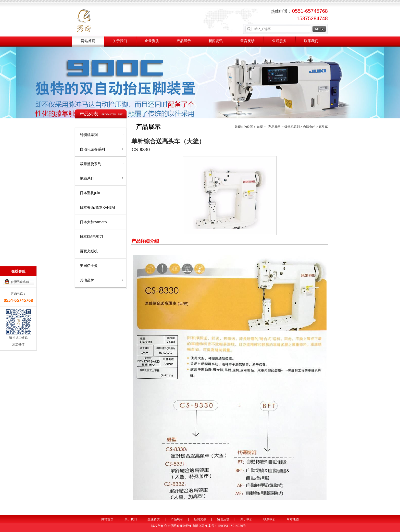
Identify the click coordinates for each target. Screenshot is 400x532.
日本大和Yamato (93, 222)
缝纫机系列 (102, 134)
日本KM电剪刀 (91, 236)
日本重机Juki (90, 193)
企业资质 (152, 41)
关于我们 (120, 41)
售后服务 (279, 41)
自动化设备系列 (102, 149)
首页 (260, 127)
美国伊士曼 (89, 265)
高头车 (323, 127)
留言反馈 (247, 41)
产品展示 (184, 41)
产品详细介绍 (145, 241)
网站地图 (293, 519)
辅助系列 (102, 178)
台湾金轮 (309, 127)
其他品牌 (102, 280)
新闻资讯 (216, 41)
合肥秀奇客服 (20, 282)
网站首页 (88, 41)
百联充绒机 (89, 251)
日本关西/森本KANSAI (97, 207)
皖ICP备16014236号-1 (233, 526)
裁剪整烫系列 (102, 164)
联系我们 (311, 41)
